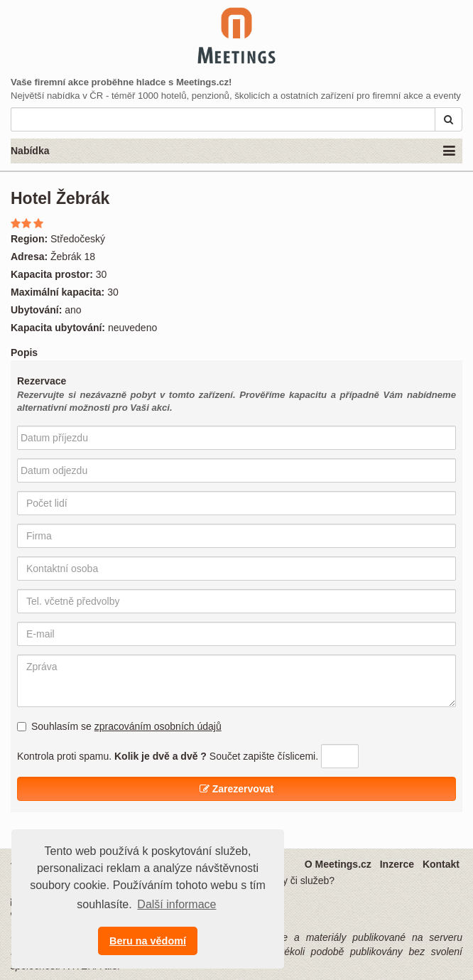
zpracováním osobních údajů (158, 726)
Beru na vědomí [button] (148, 941)
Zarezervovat (236, 789)
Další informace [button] (176, 904)
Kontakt (441, 864)
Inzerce (397, 864)
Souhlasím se (119, 726)
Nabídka (233, 151)
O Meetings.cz (338, 864)
